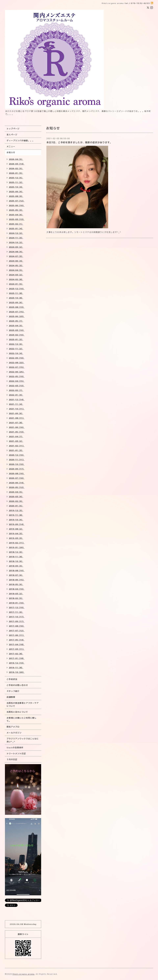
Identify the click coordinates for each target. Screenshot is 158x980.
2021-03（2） (16, 441)
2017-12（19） (17, 608)
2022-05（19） (17, 376)
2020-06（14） (17, 483)
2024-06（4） (16, 261)
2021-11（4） (16, 404)
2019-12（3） (16, 510)
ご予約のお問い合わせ (17, 685)
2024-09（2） (16, 247)
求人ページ (12, 135)
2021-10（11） (17, 409)
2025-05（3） (16, 210)
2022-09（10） (17, 358)
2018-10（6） (16, 561)
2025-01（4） (16, 229)
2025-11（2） (16, 182)
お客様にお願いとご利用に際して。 (22, 719)
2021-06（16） (17, 427)
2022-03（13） (17, 386)
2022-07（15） (17, 367)
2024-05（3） (16, 266)
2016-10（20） (17, 672)
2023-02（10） (17, 335)
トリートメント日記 (16, 753)
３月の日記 (12, 759)
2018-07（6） (16, 575)
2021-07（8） (16, 423)
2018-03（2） (16, 594)
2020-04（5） (16, 492)
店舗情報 (11, 697)
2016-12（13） (17, 663)
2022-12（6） (16, 344)
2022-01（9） (16, 395)
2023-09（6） (16, 303)
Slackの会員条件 (15, 748)
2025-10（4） (16, 187)
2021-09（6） (16, 413)
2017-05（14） (17, 640)
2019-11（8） (16, 515)
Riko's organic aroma (23, 974)
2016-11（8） (16, 668)
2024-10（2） (16, 242)
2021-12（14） (17, 400)
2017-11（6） (16, 612)
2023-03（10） (17, 330)
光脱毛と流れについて (17, 712)
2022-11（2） (16, 349)
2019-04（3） (16, 534)
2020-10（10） (17, 464)
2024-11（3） (16, 238)
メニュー (11, 146)
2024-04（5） (16, 270)
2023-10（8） (16, 298)
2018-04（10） (17, 589)
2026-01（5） (16, 173)
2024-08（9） (16, 252)
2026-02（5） (16, 169)
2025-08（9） (16, 196)
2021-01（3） (16, 450)
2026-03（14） (17, 164)
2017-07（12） (17, 631)
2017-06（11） (17, 635)
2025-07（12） (17, 201)
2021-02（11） (17, 446)
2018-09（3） (16, 566)
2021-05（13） (17, 432)
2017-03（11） (17, 649)
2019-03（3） (16, 538)
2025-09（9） (16, 192)
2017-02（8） (16, 654)
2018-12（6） (16, 552)
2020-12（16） (17, 455)
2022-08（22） (17, 363)
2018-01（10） (17, 603)
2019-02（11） (17, 543)
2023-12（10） (17, 289)
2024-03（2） (16, 275)
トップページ (13, 129)
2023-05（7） (16, 321)
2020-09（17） (17, 469)
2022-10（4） (16, 353)
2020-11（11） (17, 460)
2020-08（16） (17, 473)
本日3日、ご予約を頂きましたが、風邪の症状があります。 (79, 142)
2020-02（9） (16, 501)
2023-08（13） (17, 307)
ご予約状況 (12, 679)
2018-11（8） (16, 557)
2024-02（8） (16, 279)
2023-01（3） (16, 339)
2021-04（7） (16, 437)
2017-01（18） (17, 658)
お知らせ (11, 152)
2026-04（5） (16, 159)
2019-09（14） (17, 524)
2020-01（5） (16, 506)
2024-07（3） (16, 256)
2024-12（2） (16, 233)
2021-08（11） (17, 418)
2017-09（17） (17, 621)
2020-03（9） (16, 497)
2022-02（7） (16, 390)
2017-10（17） (17, 617)
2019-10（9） (16, 520)
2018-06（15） (17, 580)
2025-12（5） (16, 178)
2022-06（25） (17, 372)
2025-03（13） (17, 219)
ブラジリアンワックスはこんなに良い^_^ (23, 740)
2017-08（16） (17, 626)
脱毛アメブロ (13, 727)
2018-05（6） (16, 584)
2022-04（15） (17, 381)
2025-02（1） (16, 224)
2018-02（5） (16, 598)
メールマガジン (14, 733)
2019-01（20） (17, 547)
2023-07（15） (17, 312)
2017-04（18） (17, 644)
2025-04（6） (16, 215)
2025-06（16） (17, 205)
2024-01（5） (16, 284)
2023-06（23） (17, 316)
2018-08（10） (17, 571)
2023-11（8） (16, 293)
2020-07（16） (17, 478)
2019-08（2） (16, 529)
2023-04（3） (16, 326)
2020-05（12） (17, 487)
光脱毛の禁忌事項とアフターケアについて (23, 704)
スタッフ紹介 (13, 691)
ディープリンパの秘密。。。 (20, 141)
